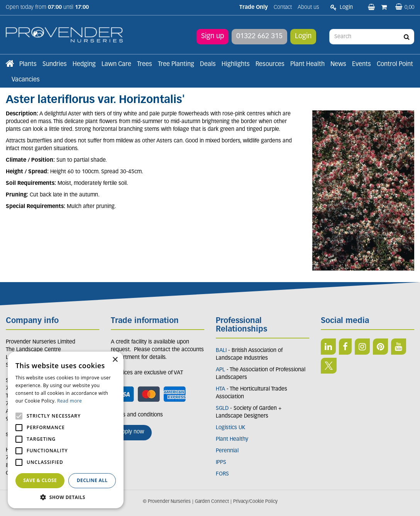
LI (328, 347)
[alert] (66, 430)
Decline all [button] (92, 480)
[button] (66, 497)
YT (399, 347)
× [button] (115, 360)
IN (362, 347)
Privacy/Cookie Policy (255, 502)
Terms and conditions (137, 415)
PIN (380, 347)
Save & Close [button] (40, 480)
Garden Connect (212, 502)
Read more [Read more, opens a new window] (69, 401)
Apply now (131, 432)
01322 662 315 (259, 36)
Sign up (213, 36)
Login (303, 36)
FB (345, 347)
